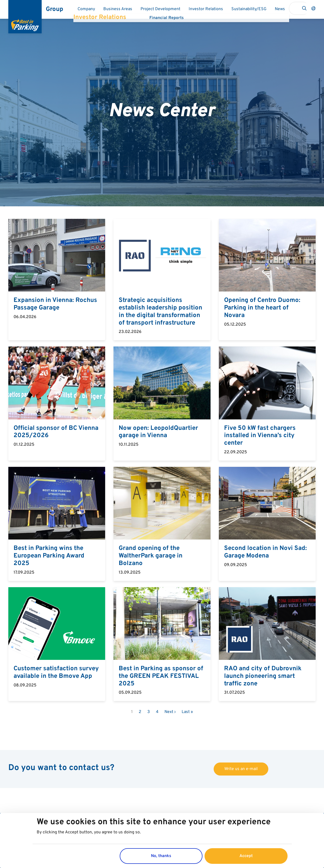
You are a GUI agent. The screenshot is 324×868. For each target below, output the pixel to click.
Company (86, 9)
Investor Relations (206, 9)
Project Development (160, 9)
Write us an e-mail (241, 769)
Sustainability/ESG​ (249, 9)
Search (304, 8)
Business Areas (118, 9)
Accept (246, 856)
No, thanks (161, 856)
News (280, 9)
